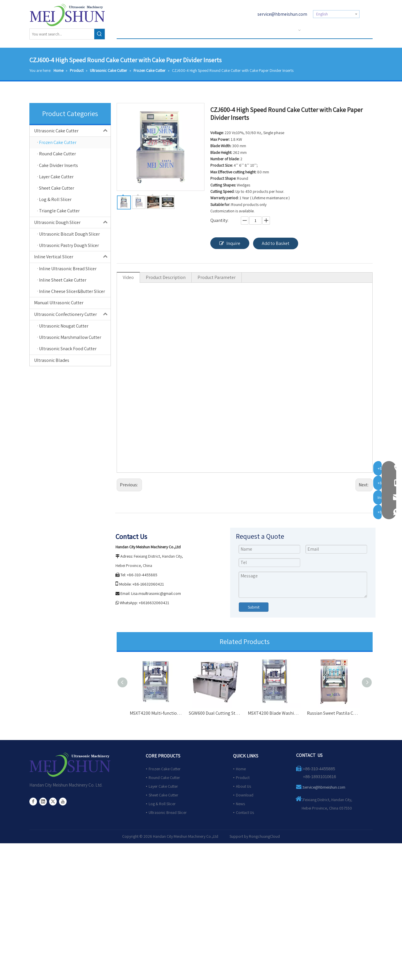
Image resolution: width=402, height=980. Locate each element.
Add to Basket (276, 243)
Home (241, 769)
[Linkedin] (43, 802)
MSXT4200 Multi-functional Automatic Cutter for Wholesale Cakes (156, 713)
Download (245, 795)
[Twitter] (53, 802)
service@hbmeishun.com (282, 14)
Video (128, 277)
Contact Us (245, 812)
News (240, 804)
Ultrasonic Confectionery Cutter (72, 314)
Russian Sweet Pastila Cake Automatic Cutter (333, 713)
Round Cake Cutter (164, 778)
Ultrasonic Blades (52, 360)
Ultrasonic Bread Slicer (168, 812)
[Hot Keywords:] (99, 34)
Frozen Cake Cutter (165, 769)
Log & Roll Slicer (162, 804)
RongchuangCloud (264, 836)
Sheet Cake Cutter (163, 795)
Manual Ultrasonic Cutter (59, 303)
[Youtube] (63, 802)
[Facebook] (33, 802)
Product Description (166, 277)
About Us (243, 786)
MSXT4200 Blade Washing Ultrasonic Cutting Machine (274, 713)
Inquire (230, 243)
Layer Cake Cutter (163, 786)
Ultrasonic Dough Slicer (72, 223)
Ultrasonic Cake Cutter (72, 131)
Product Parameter (217, 277)
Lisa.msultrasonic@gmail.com (156, 593)
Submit (254, 607)
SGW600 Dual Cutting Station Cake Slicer (215, 713)
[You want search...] (62, 34)
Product (243, 778)
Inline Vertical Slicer (72, 257)
